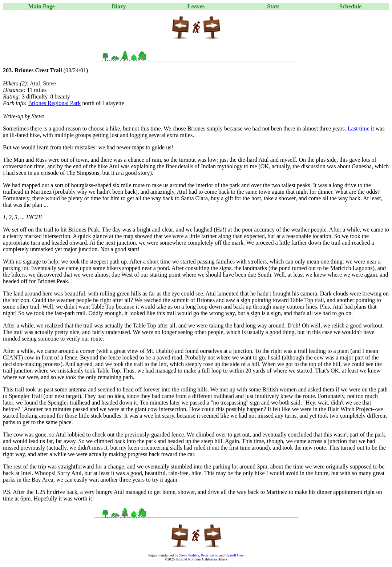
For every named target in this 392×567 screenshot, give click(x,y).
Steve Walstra (189, 555)
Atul (35, 83)
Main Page (42, 6)
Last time (359, 128)
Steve (49, 83)
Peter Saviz (209, 555)
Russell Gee (234, 555)
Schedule (350, 6)
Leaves (196, 6)
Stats (273, 6)
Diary (119, 6)
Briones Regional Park (54, 103)
